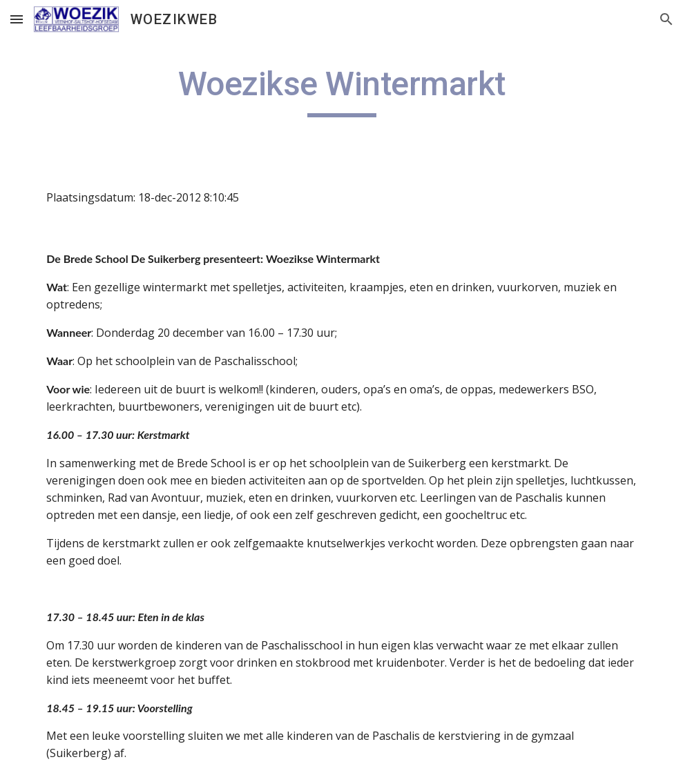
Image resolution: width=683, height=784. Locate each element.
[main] (341, 90)
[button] (17, 19)
